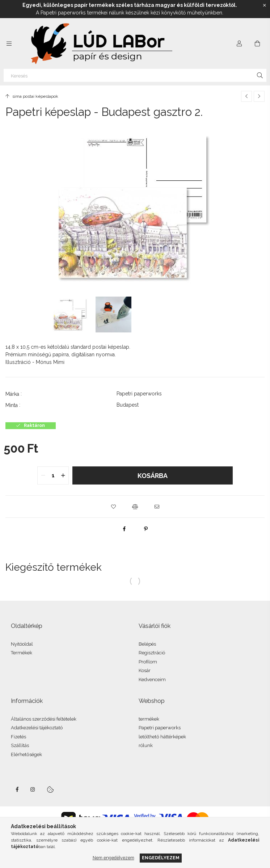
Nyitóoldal (22, 644)
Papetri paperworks (160, 728)
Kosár (145, 670)
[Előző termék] (246, 96)
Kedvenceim (152, 680)
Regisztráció (152, 653)
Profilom (148, 662)
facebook (17, 789)
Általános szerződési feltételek (44, 719)
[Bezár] (265, 5)
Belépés (147, 644)
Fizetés (18, 737)
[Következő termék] (259, 96)
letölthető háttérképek (162, 737)
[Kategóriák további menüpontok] (9, 43)
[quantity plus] (63, 475)
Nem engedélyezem (113, 858)
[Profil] (239, 43)
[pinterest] (146, 529)
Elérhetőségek (26, 754)
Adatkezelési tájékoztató (37, 728)
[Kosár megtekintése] (257, 43)
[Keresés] (135, 75)
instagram (33, 789)
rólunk (146, 745)
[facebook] (124, 529)
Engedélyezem (161, 858)
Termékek (22, 653)
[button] (113, 507)
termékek (149, 719)
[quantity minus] (43, 475)
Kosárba (153, 476)
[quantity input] (53, 475)
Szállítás (20, 745)
